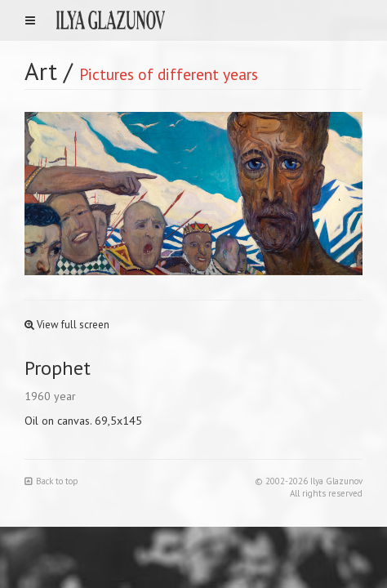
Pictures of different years (169, 74)
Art (41, 71)
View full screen (67, 325)
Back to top (51, 481)
